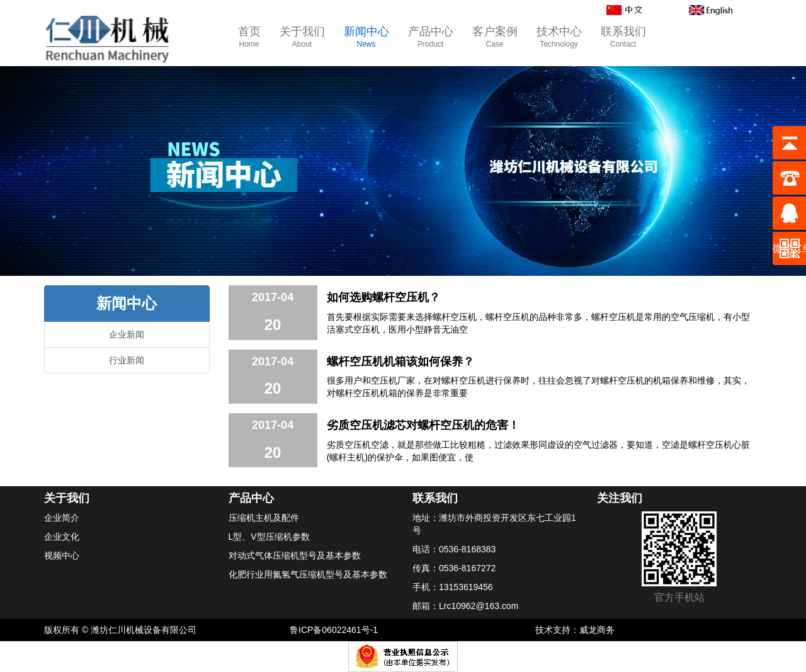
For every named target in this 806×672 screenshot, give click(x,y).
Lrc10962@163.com (479, 606)
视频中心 (62, 555)
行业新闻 (127, 360)
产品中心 (431, 38)
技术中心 (559, 38)
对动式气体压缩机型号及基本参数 (295, 555)
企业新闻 (127, 334)
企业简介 (62, 518)
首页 (249, 38)
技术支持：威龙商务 (575, 630)
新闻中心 (366, 38)
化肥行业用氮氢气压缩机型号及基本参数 (308, 574)
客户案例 (495, 38)
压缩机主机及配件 (264, 518)
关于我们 (302, 38)
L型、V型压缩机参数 (269, 537)
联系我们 (623, 38)
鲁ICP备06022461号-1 (334, 630)
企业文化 (62, 537)
